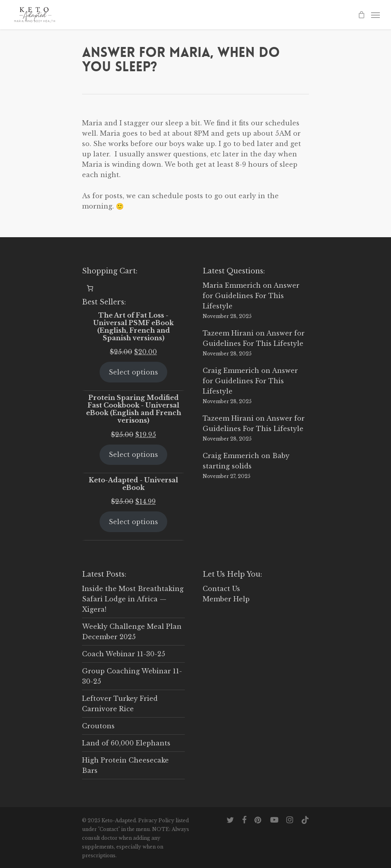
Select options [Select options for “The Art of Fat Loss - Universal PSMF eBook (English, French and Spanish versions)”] (133, 372)
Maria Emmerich (232, 285)
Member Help (226, 599)
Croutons (98, 726)
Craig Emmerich (231, 371)
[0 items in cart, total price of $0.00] (90, 288)
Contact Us (221, 589)
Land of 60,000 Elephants (126, 743)
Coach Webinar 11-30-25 (124, 654)
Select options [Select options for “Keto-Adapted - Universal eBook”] (133, 522)
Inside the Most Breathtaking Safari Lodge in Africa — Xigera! (133, 599)
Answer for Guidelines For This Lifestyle (251, 296)
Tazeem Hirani (228, 333)
